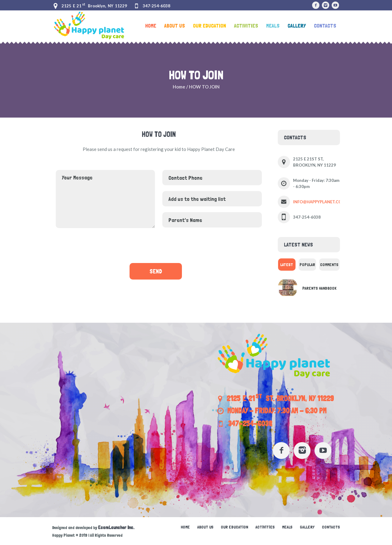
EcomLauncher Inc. (116, 528)
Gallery (307, 527)
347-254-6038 (156, 6)
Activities (265, 527)
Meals (287, 527)
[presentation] (159, 245)
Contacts (331, 527)
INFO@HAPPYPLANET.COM (319, 202)
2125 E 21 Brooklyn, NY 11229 (94, 6)
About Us (205, 527)
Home (179, 87)
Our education (234, 527)
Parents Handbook (319, 288)
